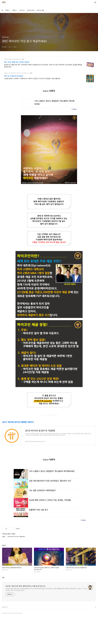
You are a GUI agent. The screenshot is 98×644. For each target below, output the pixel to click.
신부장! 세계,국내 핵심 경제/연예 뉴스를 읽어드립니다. (26, 613)
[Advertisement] (49, 479)
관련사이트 (5, 634)
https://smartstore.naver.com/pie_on (17, 73)
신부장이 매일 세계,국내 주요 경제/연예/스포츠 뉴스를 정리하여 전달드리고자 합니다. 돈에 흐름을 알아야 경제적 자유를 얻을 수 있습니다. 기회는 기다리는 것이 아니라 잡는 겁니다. (46, 616)
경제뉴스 (8, 10)
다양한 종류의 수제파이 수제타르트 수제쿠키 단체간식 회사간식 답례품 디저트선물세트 (32, 78)
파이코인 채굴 (40, 10)
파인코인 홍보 (31, 10)
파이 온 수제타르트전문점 (14, 76)
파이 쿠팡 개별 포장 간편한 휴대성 (17, 62)
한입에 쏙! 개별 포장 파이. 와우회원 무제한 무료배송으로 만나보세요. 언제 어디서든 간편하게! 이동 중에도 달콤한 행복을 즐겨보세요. (43, 66)
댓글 (3, 604)
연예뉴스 (15, 10)
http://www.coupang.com (13, 59)
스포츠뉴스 (22, 10)
